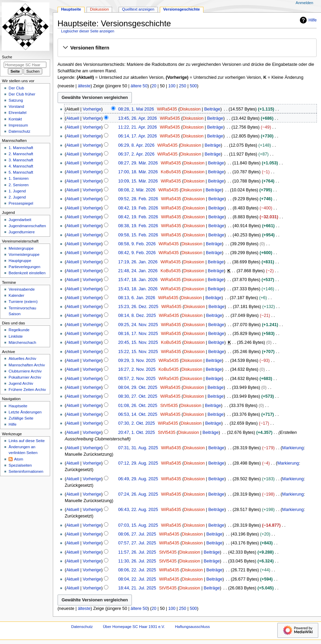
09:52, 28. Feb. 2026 (138, 199)
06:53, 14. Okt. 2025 (138, 414)
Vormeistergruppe (24, 254)
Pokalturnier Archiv (25, 377)
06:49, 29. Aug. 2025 (138, 479)
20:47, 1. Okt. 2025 (137, 433)
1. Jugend (17, 191)
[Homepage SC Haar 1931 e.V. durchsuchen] (25, 65)
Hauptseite (71, 9)
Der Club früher (22, 94)
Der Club (16, 88)
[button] (187, 48)
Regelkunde (19, 330)
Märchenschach (22, 342)
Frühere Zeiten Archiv (27, 390)
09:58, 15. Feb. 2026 (138, 235)
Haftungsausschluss (192, 627)
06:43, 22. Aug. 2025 (138, 510)
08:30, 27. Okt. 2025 (138, 396)
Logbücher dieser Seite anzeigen (88, 31)
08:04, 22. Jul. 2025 (137, 579)
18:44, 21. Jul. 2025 (137, 588)
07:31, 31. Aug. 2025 (138, 448)
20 (154, 86)
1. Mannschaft (21, 148)
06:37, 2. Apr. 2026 (136, 154)
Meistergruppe (21, 248)
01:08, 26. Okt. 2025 (138, 406)
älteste (84, 86)
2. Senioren (19, 185)
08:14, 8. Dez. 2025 (137, 316)
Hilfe (307, 20)
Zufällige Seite (21, 418)
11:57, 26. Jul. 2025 (137, 552)
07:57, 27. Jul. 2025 (137, 543)
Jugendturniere (21, 232)
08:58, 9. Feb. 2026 (137, 244)
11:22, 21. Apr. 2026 (138, 127)
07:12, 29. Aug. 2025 (138, 463)
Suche (7, 57)
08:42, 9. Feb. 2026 (137, 253)
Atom (19, 459)
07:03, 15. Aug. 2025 (138, 525)
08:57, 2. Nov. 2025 (137, 379)
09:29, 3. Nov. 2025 (137, 361)
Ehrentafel (17, 113)
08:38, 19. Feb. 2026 (138, 226)
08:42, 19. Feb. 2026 (138, 208)
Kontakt (15, 119)
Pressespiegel (21, 203)
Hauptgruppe (20, 261)
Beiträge (212, 109)
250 (182, 86)
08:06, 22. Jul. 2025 (137, 570)
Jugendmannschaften (27, 226)
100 (172, 86)
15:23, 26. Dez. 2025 (138, 307)
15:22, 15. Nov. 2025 (138, 352)
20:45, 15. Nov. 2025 (138, 342)
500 (193, 86)
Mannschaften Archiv (27, 365)
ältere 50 (139, 86)
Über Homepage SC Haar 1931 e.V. (134, 627)
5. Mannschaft (21, 172)
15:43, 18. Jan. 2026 (138, 289)
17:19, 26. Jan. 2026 (138, 262)
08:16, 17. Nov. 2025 (138, 334)
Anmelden (305, 3)
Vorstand (16, 106)
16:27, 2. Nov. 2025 (137, 369)
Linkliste (16, 336)
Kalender (16, 295)
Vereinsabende (21, 289)
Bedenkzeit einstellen (27, 273)
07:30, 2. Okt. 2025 (137, 423)
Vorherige (92, 109)
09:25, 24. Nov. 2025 (138, 325)
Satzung (16, 100)
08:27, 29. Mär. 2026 (138, 163)
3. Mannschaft (21, 160)
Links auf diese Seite (27, 441)
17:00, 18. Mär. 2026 (138, 172)
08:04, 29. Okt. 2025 (138, 387)
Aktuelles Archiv (22, 358)
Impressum (18, 125)
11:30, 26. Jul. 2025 (137, 561)
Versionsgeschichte (182, 9)
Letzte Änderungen (25, 412)
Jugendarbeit (20, 220)
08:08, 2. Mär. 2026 (137, 190)
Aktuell (73, 118)
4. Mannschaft (21, 166)
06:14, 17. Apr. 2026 (138, 136)
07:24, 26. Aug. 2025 (138, 494)
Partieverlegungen (24, 267)
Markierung (293, 448)
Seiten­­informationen (26, 471)
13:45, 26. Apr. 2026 (138, 118)
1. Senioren (19, 178)
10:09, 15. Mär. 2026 (138, 181)
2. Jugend (17, 197)
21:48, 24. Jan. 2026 (138, 271)
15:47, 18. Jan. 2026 (138, 280)
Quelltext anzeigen (138, 9)
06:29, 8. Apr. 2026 (136, 145)
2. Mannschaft (21, 154)
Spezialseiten (20, 465)
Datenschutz (19, 131)
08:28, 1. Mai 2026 (136, 109)
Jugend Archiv (21, 383)
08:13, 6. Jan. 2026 (137, 298)
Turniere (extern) (23, 302)
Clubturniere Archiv (25, 371)
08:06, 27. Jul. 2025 (137, 534)
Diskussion (190, 109)
